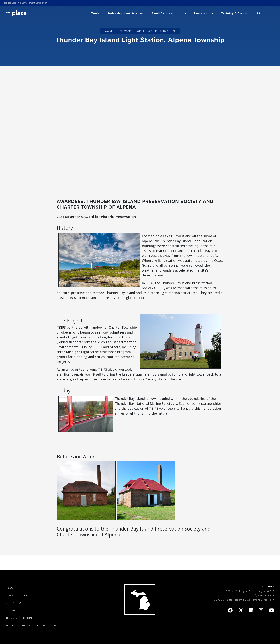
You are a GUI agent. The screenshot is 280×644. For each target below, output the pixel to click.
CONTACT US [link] (14, 603)
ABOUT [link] (10, 588)
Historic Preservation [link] (197, 13)
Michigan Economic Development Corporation (25, 3)
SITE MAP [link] (12, 610)
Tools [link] (95, 13)
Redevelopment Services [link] (126, 13)
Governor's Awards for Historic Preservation (140, 31)
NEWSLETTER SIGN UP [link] (19, 595)
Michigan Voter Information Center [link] (31, 626)
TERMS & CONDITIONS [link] (20, 618)
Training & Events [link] (234, 13)
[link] (16, 13)
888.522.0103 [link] (266, 596)
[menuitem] (259, 13)
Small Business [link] (163, 13)
